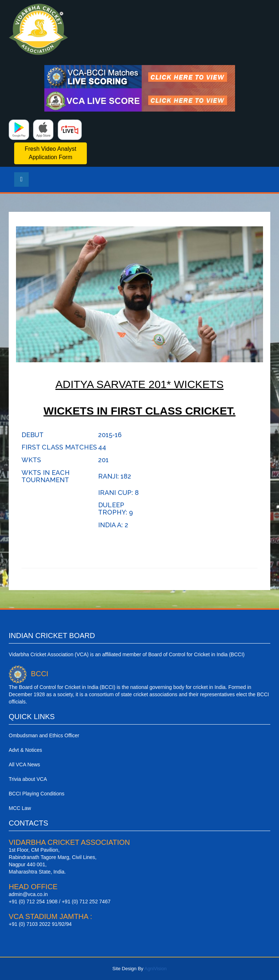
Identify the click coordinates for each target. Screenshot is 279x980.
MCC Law (20, 808)
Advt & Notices (25, 750)
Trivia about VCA (28, 779)
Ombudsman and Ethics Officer (44, 735)
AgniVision (155, 969)
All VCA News (24, 765)
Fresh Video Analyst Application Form (50, 153)
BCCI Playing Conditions (37, 794)
